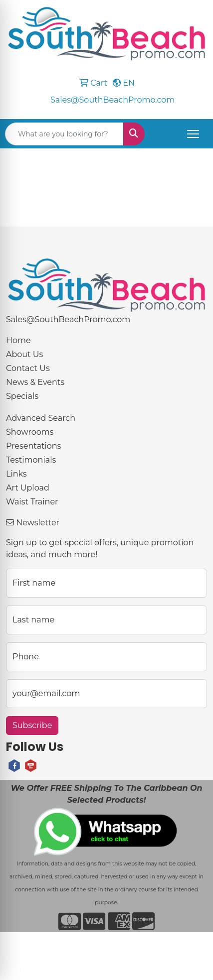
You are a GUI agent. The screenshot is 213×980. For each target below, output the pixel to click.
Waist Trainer (32, 502)
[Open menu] (193, 134)
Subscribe (32, 725)
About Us (24, 354)
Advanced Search (41, 418)
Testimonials (31, 460)
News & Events (35, 382)
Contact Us (28, 368)
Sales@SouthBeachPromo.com (112, 100)
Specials (22, 396)
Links (16, 474)
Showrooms (30, 432)
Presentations (33, 446)
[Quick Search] (64, 134)
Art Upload (28, 488)
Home (18, 340)
